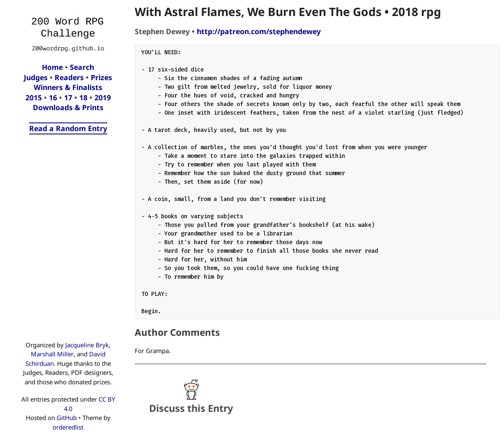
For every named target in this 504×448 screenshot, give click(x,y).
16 (53, 97)
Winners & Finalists (68, 87)
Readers (69, 77)
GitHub (67, 418)
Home (52, 67)
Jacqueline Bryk (87, 345)
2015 (34, 97)
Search (82, 67)
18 (83, 97)
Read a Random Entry (68, 128)
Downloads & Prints (68, 107)
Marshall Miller (52, 354)
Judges (36, 77)
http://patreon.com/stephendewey (259, 31)
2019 (103, 97)
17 (68, 97)
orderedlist (68, 427)
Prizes (101, 77)
